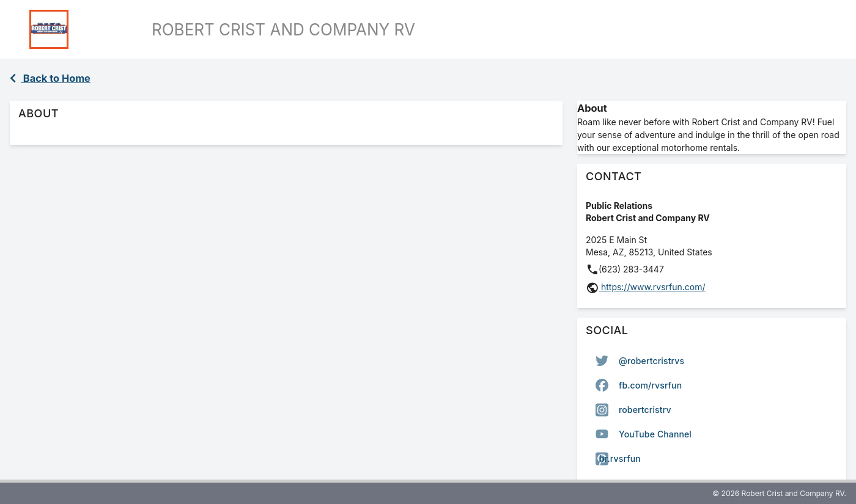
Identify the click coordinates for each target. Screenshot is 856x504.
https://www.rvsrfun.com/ (652, 287)
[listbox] (712, 410)
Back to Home (50, 78)
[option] (712, 361)
